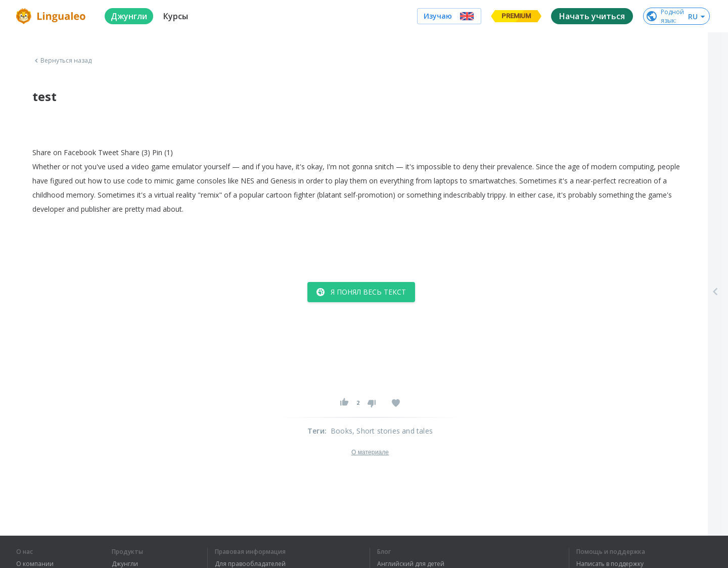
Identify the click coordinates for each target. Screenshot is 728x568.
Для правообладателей (250, 564)
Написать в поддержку (610, 564)
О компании (35, 564)
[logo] (52, 16)
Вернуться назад (62, 61)
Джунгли (125, 564)
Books (342, 431)
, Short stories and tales (393, 431)
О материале (370, 452)
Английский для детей (411, 564)
